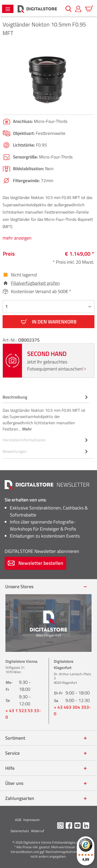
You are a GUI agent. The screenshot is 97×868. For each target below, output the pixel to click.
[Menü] (8, 9)
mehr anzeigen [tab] (17, 238)
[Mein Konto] (78, 9)
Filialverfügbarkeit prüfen (35, 283)
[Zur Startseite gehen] (37, 9)
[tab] (46, 413)
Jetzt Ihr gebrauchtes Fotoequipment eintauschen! (57, 365)
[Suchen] (69, 9)
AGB (18, 820)
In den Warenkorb (49, 322)
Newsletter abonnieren (42, 551)
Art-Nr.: (10, 340)
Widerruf (38, 831)
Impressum (31, 820)
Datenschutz (20, 831)
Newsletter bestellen (35, 563)
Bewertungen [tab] (46, 451)
